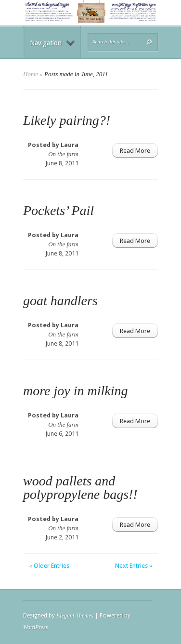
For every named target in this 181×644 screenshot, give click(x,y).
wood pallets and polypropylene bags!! (80, 488)
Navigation (52, 43)
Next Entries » (134, 566)
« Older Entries (49, 566)
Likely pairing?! (67, 120)
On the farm (63, 154)
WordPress (35, 627)
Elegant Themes (75, 616)
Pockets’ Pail (58, 210)
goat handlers (60, 301)
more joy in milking (75, 391)
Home (31, 74)
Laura (70, 145)
